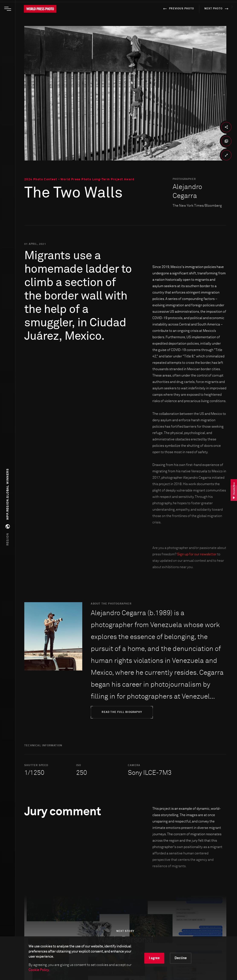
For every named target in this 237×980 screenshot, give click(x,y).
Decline (181, 958)
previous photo (178, 9)
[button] (8, 507)
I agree (154, 958)
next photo (217, 9)
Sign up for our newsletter (197, 554)
